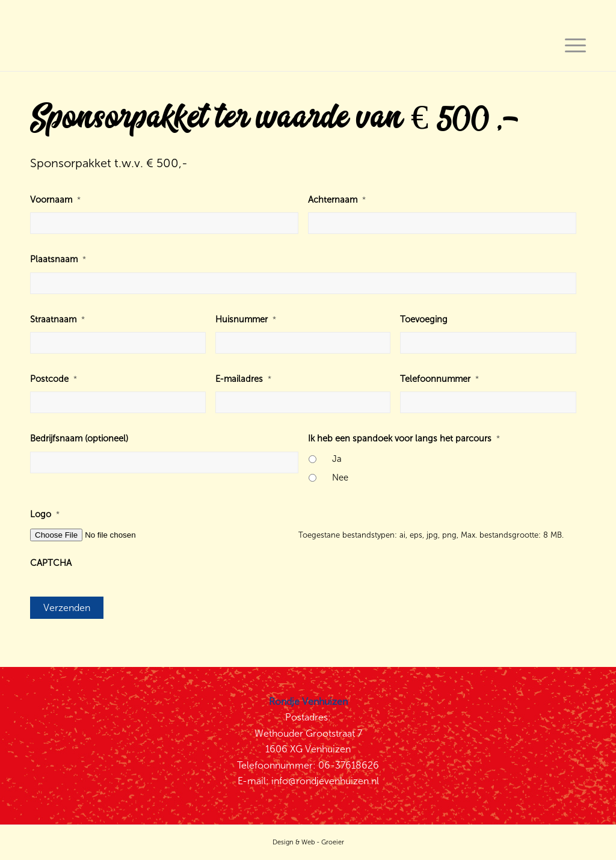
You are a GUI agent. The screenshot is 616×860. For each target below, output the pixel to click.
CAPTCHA (51, 563)
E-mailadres (243, 379)
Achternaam (337, 200)
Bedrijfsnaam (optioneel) (79, 438)
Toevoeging (424, 319)
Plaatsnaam (58, 259)
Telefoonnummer (439, 379)
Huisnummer (246, 319)
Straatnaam (57, 319)
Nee (340, 478)
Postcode (54, 379)
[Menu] (571, 45)
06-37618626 (349, 765)
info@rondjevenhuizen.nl (325, 781)
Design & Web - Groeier (308, 842)
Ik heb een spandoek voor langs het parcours (404, 438)
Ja (337, 459)
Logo (45, 514)
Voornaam (55, 200)
